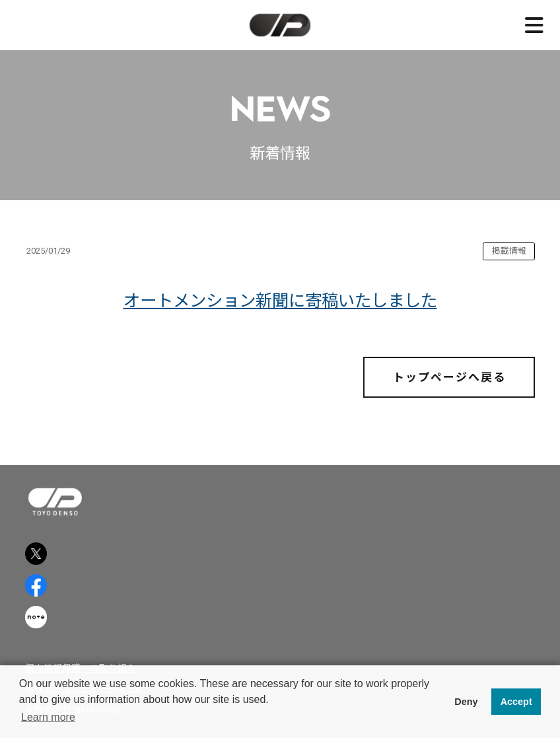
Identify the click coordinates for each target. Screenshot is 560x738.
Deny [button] (466, 702)
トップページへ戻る (449, 377)
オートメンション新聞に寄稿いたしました (280, 301)
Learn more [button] (48, 717)
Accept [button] (516, 702)
